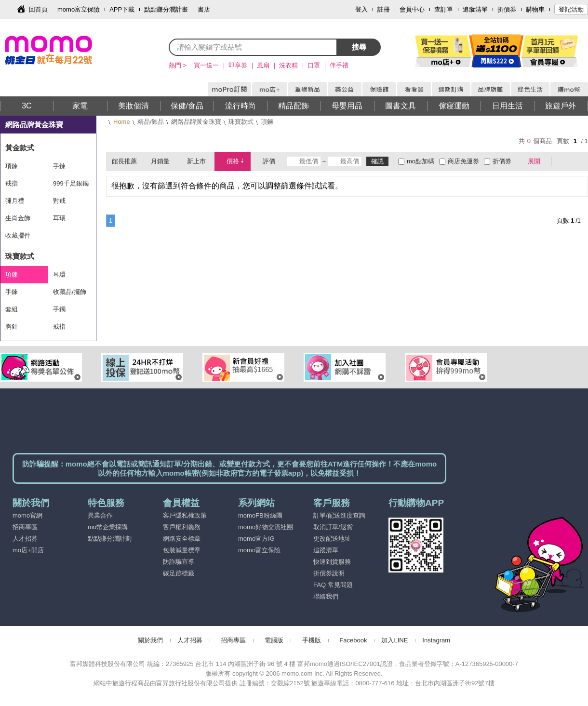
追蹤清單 (475, 9)
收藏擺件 (18, 235)
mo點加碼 (421, 161)
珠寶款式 (241, 122)
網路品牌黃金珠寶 (196, 122)
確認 (377, 161)
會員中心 (412, 9)
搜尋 (359, 47)
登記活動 (571, 9)
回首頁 (38, 9)
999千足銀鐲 (71, 183)
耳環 (59, 218)
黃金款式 (20, 148)
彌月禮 (15, 201)
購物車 (535, 9)
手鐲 (59, 309)
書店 (204, 9)
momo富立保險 (79, 9)
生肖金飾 (18, 218)
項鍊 (12, 166)
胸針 (12, 326)
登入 (361, 9)
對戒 (59, 201)
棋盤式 (563, 161)
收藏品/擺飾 (70, 292)
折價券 (507, 9)
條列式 (577, 161)
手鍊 (59, 166)
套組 (12, 309)
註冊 (384, 9)
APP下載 (122, 9)
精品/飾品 (151, 122)
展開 (534, 161)
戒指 (12, 183)
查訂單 (444, 9)
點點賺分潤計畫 (166, 9)
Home (122, 122)
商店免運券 (463, 161)
